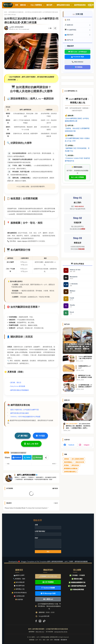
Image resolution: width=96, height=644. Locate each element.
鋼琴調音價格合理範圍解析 (20, 390)
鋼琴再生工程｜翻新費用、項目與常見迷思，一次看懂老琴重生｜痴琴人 (78, 427)
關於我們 (49, 5)
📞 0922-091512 (78, 62)
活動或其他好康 (80, 462)
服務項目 (23, 5)
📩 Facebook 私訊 (77, 57)
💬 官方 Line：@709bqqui (77, 52)
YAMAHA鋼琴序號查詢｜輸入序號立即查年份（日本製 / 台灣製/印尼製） (85, 359)
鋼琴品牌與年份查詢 (63, 5)
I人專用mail (48, 599)
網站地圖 (57, 640)
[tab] (17, 5)
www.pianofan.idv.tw (61, 632)
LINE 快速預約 (48, 582)
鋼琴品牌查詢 (75, 465)
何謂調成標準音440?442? (85, 367)
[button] (90, 5)
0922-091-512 (40, 632)
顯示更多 (55, 488)
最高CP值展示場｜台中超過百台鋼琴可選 (25, 410)
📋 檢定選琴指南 (19, 586)
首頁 (17, 5)
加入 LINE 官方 (31, 444)
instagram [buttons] (87, 445)
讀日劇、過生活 (16, 383)
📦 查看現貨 (19, 599)
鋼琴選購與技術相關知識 (16, 12)
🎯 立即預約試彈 (19, 596)
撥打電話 (23, 436)
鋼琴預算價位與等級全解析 (20, 413)
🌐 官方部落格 (77, 67)
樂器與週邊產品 (68, 462)
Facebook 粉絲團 (48, 588)
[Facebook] (36, 621)
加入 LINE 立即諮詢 (77, 177)
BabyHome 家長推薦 (18, 386)
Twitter (28, 457)
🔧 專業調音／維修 (19, 579)
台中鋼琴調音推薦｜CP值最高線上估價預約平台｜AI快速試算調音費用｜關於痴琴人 (85, 388)
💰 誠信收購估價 (19, 582)
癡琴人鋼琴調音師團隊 (26, 475)
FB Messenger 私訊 (48, 593)
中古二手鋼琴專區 (36, 5)
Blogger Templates (28, 561)
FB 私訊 (40, 436)
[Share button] (46, 457)
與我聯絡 (66, 465)
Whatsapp (39, 457)
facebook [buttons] (71, 445)
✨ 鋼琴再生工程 (19, 589)
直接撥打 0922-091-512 (48, 576)
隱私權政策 (64, 640)
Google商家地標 (44, 616)
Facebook (18, 457)
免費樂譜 (66, 459)
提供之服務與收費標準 (78, 459)
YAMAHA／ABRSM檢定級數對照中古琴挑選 (25, 417)
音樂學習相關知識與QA (70, 472)
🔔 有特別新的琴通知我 (19, 593)
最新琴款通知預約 (80, 5)
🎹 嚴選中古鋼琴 (19, 575)
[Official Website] (44, 621)
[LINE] (40, 621)
